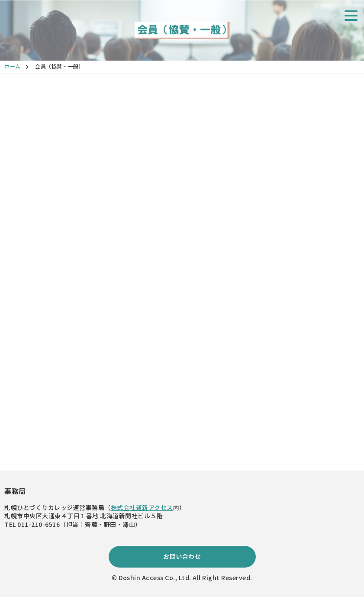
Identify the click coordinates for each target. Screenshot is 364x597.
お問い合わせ (182, 556)
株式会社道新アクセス (142, 507)
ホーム (13, 66)
